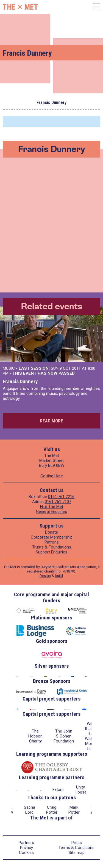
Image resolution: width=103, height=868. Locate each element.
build (59, 576)
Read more (51, 421)
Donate (51, 532)
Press (77, 843)
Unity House (81, 790)
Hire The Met (52, 507)
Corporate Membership (52, 537)
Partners (26, 843)
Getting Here (52, 476)
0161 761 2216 (61, 497)
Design (45, 576)
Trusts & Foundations (52, 547)
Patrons (52, 542)
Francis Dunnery (20, 381)
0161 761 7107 (58, 502)
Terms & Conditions (76, 848)
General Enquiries (51, 512)
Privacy (27, 848)
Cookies (26, 853)
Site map (77, 853)
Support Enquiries (51, 552)
